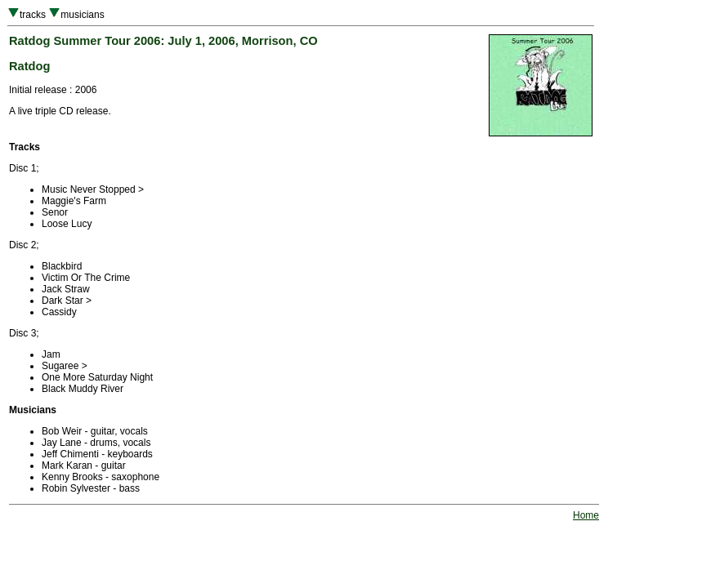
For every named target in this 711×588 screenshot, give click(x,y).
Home (586, 515)
